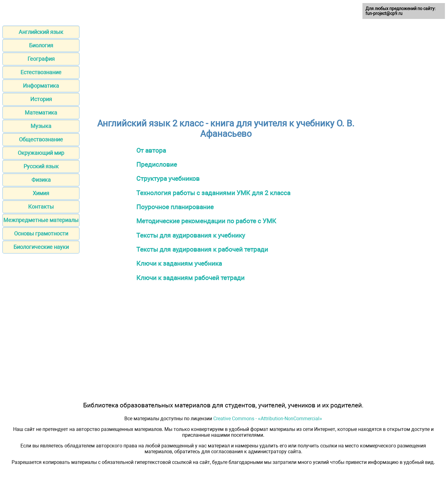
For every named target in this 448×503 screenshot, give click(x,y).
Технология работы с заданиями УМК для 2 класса (213, 193)
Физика (41, 180)
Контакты (41, 207)
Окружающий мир (41, 153)
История (41, 99)
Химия (41, 193)
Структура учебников (168, 179)
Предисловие (157, 164)
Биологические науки (41, 247)
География (41, 59)
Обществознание (41, 139)
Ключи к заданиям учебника (179, 263)
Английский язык (41, 32)
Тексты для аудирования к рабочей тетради (202, 249)
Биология (41, 45)
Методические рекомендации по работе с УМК (206, 221)
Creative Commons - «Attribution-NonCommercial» (268, 419)
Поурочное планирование (175, 207)
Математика (41, 113)
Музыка (41, 126)
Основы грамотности (41, 233)
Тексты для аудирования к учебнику (191, 235)
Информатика (41, 86)
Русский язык (41, 166)
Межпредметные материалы (41, 220)
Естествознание (41, 72)
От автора (151, 150)
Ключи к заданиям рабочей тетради (190, 278)
